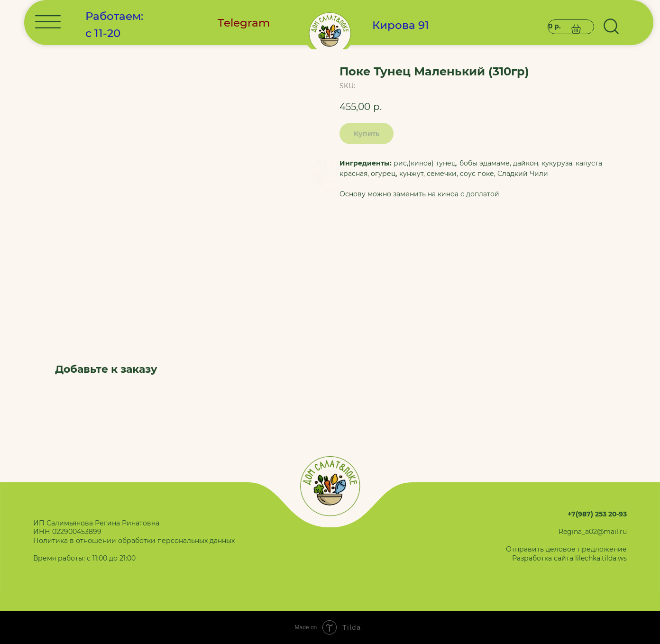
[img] (330, 170)
